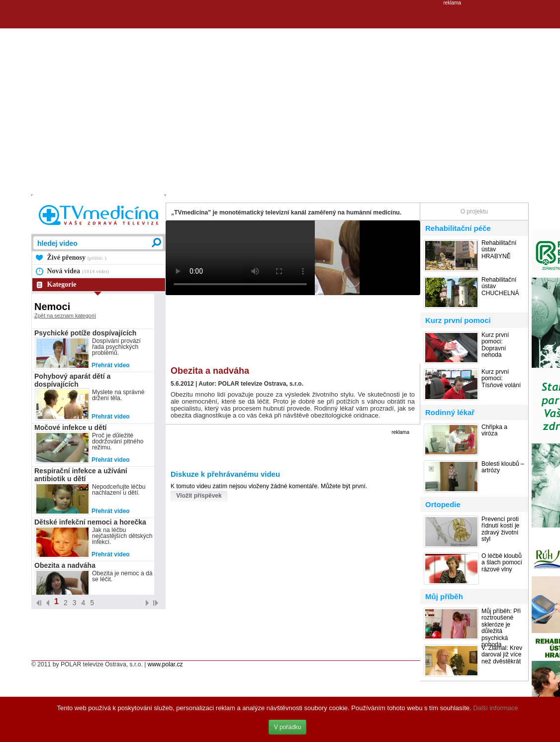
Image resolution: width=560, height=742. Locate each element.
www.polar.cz (165, 664)
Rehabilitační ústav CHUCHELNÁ (500, 287)
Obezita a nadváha (65, 565)
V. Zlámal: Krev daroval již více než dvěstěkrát (502, 655)
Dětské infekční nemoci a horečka (90, 522)
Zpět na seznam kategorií (65, 316)
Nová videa (78, 271)
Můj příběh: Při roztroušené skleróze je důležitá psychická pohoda (501, 628)
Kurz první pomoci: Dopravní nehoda (495, 345)
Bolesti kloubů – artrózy (503, 467)
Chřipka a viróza (494, 430)
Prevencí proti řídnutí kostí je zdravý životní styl (500, 529)
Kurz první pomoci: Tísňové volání (501, 379)
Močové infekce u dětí (70, 427)
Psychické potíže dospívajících (85, 333)
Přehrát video (111, 365)
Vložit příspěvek (199, 496)
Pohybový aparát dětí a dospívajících (72, 380)
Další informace (495, 708)
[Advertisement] (93, 99)
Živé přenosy (77, 258)
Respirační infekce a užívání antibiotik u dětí (81, 475)
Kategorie (62, 284)
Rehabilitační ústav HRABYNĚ (499, 250)
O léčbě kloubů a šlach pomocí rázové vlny (502, 563)
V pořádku (288, 727)
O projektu (474, 212)
